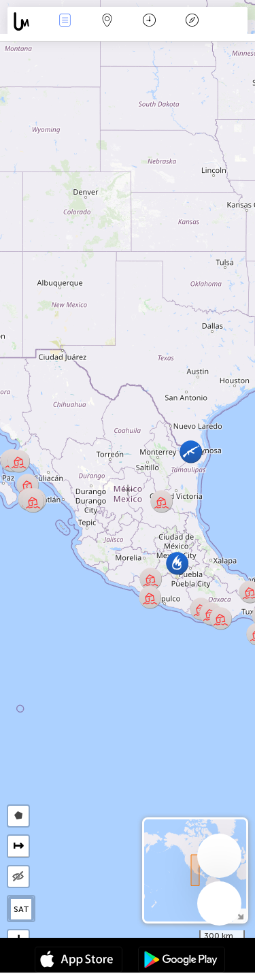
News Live (65, 21)
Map (107, 21)
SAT (21, 909)
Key (192, 21)
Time (149, 21)
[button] (177, 563)
